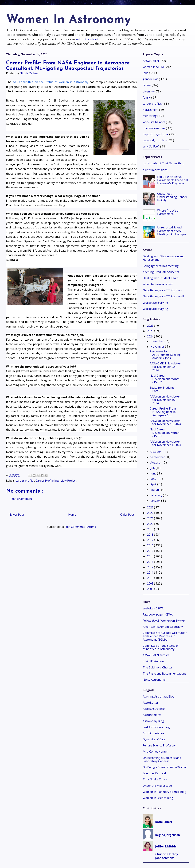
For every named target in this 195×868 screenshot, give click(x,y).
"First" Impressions (155, 170)
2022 (151, 513)
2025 (151, 331)
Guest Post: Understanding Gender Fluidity (172, 197)
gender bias (151, 79)
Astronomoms (152, 715)
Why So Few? (151, 146)
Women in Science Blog (158, 798)
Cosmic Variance (153, 733)
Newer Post (16, 515)
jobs (146, 73)
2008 (151, 589)
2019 (151, 529)
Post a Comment (21, 499)
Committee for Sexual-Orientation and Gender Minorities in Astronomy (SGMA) (165, 636)
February (157, 495)
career (147, 85)
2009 (151, 583)
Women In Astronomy (68, 20)
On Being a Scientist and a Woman (165, 767)
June (154, 473)
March (155, 490)
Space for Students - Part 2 (163, 389)
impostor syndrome (156, 134)
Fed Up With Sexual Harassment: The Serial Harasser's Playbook (172, 180)
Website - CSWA (153, 608)
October (156, 452)
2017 (151, 540)
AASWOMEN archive (156, 655)
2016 (151, 545)
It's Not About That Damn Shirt (163, 163)
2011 (151, 573)
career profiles (153, 104)
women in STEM (154, 67)
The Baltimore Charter (158, 667)
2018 (151, 535)
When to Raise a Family (158, 284)
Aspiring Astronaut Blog (159, 696)
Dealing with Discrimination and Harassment (164, 258)
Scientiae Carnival (154, 773)
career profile (25, 481)
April (154, 484)
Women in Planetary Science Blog (165, 792)
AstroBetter (151, 703)
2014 (151, 556)
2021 (151, 518)
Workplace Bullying (155, 303)
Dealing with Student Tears (161, 278)
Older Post (127, 515)
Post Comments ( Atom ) (80, 527)
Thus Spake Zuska (155, 779)
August (155, 462)
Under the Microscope (157, 786)
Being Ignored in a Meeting (161, 266)
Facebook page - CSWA (158, 614)
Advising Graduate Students (161, 272)
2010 (151, 578)
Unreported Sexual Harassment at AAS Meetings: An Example (172, 231)
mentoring (150, 116)
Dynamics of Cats (154, 739)
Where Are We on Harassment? (169, 212)
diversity (149, 91)
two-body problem (155, 140)
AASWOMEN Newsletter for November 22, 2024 (165, 367)
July (153, 468)
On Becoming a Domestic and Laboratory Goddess (162, 759)
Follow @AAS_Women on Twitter (164, 621)
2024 (151, 336)
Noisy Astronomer (155, 680)
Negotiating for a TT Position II (163, 296)
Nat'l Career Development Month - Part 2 (165, 379)
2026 (151, 326)
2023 (151, 507)
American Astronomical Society (163, 627)
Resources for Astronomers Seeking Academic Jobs (165, 355)
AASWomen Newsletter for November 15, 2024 (165, 400)
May (154, 479)
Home (72, 515)
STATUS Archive (153, 661)
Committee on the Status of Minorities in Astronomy (161, 647)
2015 (151, 551)
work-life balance (154, 122)
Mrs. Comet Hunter (155, 752)
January (156, 501)
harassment (151, 110)
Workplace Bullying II (157, 309)
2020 (151, 524)
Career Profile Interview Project (56, 481)
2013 (151, 562)
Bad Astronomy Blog (156, 727)
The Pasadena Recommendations (165, 674)
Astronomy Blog (153, 721)
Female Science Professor (159, 745)
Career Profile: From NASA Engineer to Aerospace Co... (163, 412)
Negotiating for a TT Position (162, 290)
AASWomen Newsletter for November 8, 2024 (165, 422)
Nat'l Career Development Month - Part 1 (165, 433)
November (158, 347)
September (158, 457)
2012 (151, 567)
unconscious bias (154, 128)
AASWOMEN (151, 61)
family (147, 98)
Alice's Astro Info (154, 709)
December (157, 341)
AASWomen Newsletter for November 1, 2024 (165, 443)
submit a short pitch (92, 39)
